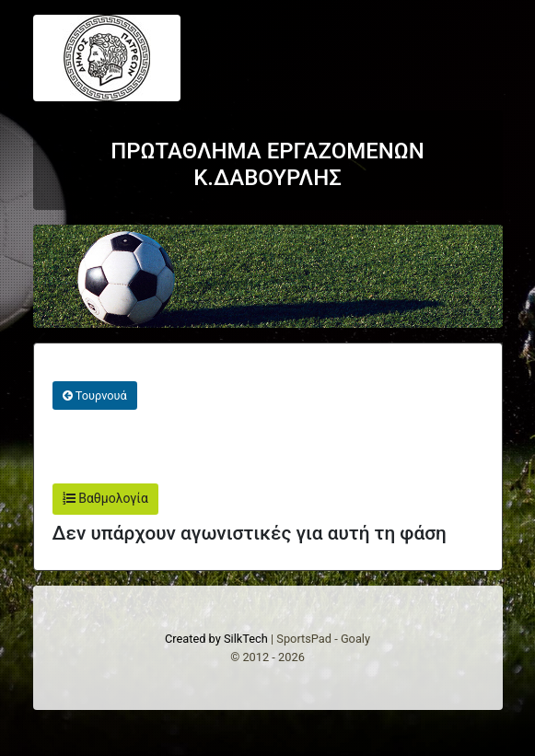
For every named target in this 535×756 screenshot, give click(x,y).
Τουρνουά (95, 395)
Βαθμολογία (105, 498)
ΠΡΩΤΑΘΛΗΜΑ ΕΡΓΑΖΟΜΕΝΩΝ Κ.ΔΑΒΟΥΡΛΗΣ (267, 164)
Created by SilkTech (216, 639)
